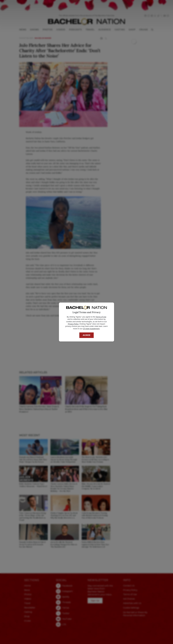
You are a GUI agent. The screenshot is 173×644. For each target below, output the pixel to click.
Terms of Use (101, 317)
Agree (87, 335)
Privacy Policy (73, 324)
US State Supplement (91, 329)
